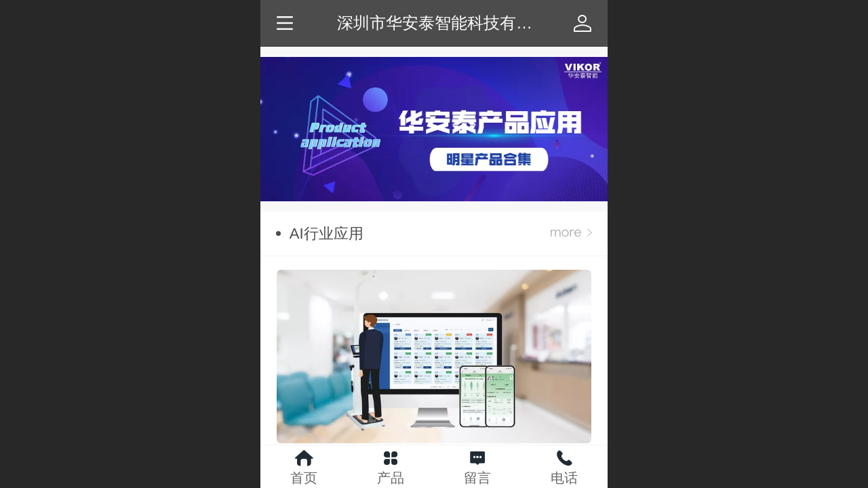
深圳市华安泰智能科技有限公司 (451, 23)
